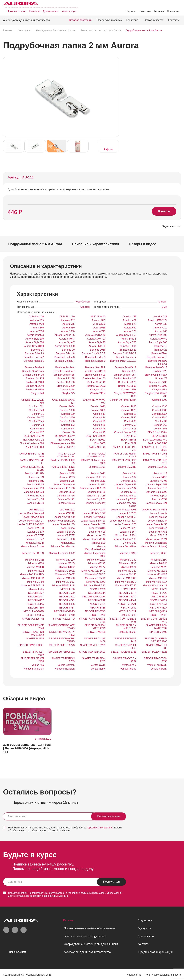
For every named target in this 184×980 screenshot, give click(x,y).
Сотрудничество (154, 20)
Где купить (133, 20)
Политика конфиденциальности (163, 975)
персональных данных (100, 828)
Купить (164, 211)
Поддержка (145, 920)
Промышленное (17, 11)
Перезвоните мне (109, 816)
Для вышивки (51, 11)
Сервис (131, 11)
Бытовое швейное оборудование (85, 936)
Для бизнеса (146, 936)
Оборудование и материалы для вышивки (91, 944)
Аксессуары (69, 11)
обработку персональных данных (49, 896)
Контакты (174, 20)
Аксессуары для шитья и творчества (87, 952)
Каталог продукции (81, 20)
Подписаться (111, 882)
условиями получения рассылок (86, 893)
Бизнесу (159, 11)
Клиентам (145, 11)
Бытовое (35, 11)
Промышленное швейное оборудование (90, 928)
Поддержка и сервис (109, 20)
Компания (173, 11)
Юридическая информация (155, 952)
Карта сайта (134, 975)
